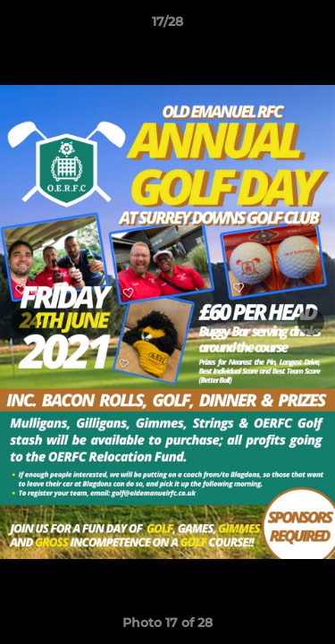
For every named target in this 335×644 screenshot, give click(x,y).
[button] (314, 26)
